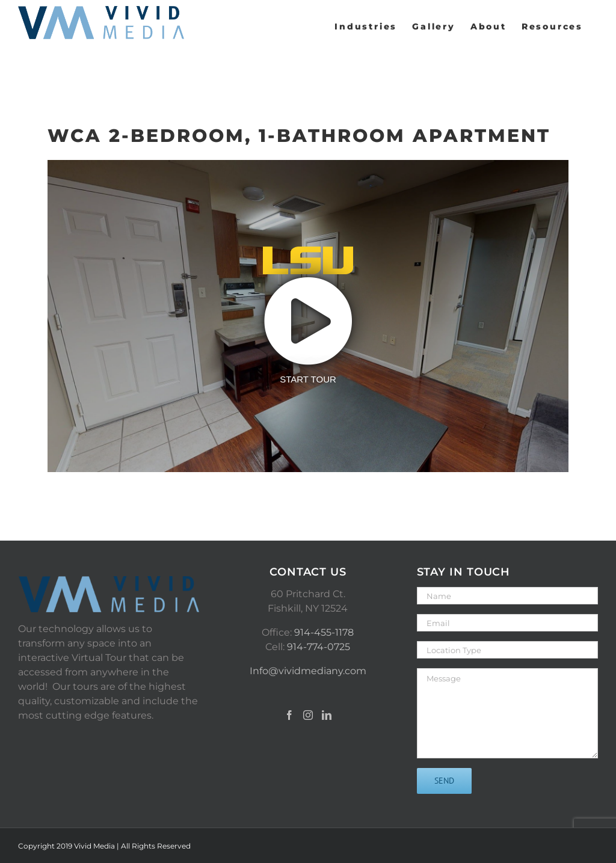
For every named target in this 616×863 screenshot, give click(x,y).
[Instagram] (308, 715)
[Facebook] (289, 715)
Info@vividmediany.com (308, 671)
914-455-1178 (324, 632)
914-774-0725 (319, 647)
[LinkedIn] (327, 715)
